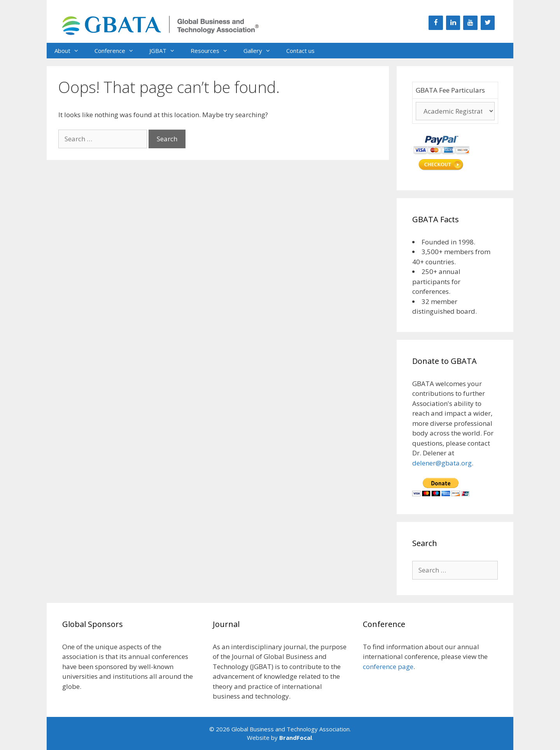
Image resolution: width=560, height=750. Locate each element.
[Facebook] (436, 23)
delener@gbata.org (442, 463)
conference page (388, 667)
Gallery (261, 51)
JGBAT (166, 51)
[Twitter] (488, 23)
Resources (213, 51)
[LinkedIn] (453, 23)
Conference (118, 51)
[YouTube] (470, 23)
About (71, 51)
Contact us (300, 51)
